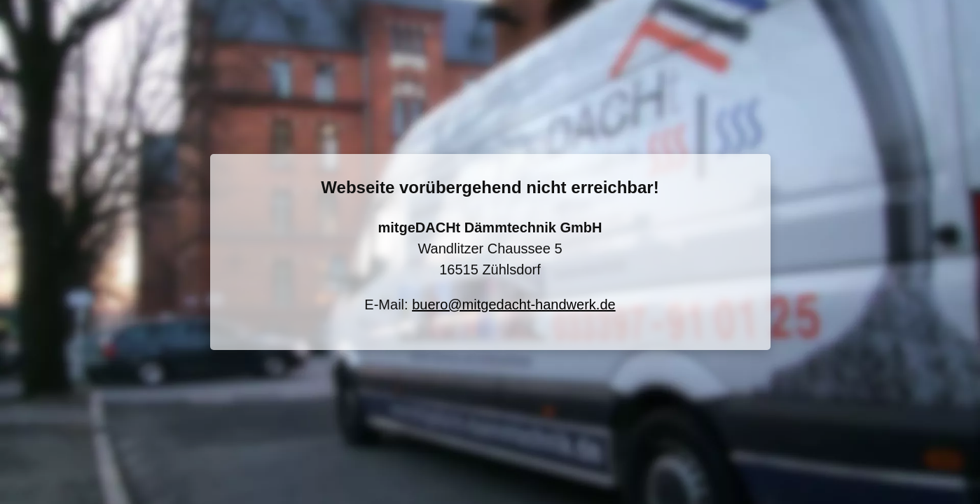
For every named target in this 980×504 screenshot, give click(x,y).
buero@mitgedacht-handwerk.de (513, 304)
